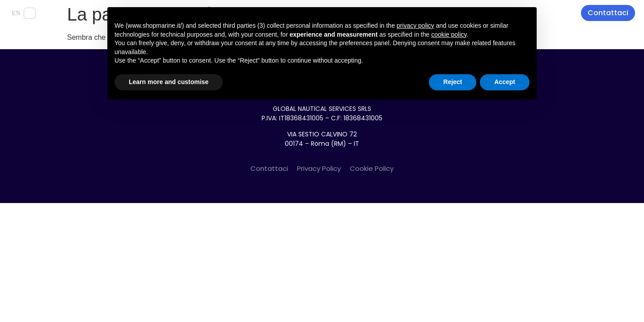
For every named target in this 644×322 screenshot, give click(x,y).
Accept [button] (505, 82)
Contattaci (269, 168)
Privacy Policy (319, 168)
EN (16, 13)
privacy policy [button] (415, 25)
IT (30, 13)
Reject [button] (453, 82)
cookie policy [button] (449, 34)
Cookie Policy (372, 168)
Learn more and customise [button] (169, 82)
